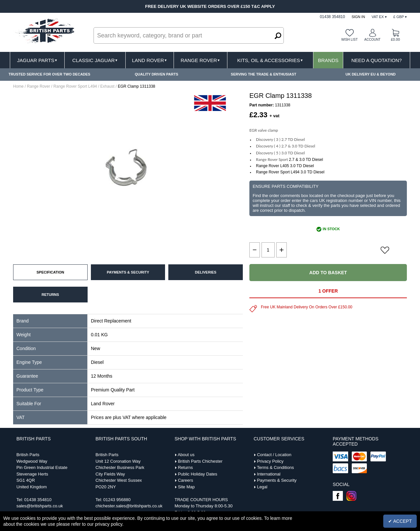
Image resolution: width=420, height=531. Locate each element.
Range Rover (200, 60)
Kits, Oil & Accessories (270, 60)
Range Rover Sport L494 (75, 86)
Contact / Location (274, 455)
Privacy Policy (270, 461)
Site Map (186, 487)
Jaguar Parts (37, 60)
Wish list (349, 40)
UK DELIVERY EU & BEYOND (371, 74)
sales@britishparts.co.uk (40, 506)
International (269, 474)
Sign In (358, 17)
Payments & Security (277, 480)
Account (372, 40)
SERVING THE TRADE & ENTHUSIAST (263, 74)
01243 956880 (117, 500)
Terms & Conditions (275, 467)
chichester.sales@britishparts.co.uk (129, 506)
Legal (262, 487)
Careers (185, 480)
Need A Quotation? (377, 60)
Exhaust (107, 86)
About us (186, 455)
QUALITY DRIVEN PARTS (157, 74)
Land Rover (149, 60)
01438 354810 (38, 500)
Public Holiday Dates (198, 474)
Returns (185, 467)
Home (18, 86)
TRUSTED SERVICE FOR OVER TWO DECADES (49, 74)
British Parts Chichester (200, 461)
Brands (328, 60)
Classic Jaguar (95, 60)
